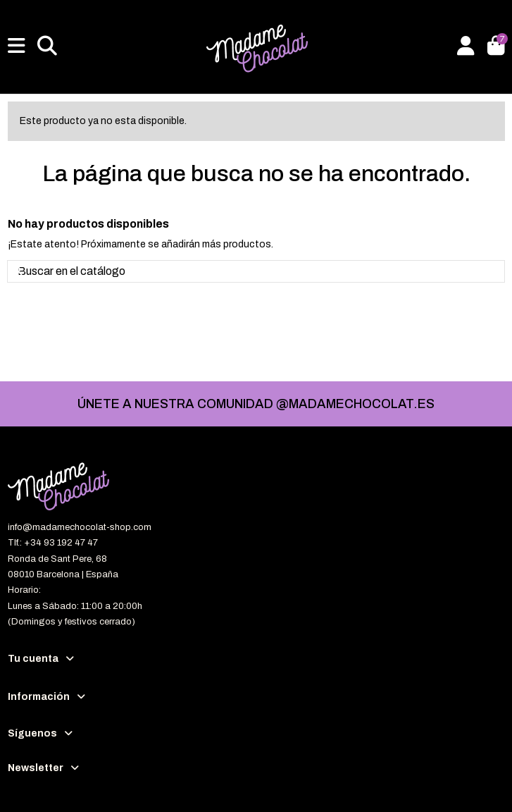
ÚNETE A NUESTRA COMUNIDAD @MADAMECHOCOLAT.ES (256, 404)
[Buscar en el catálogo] (19, 271)
